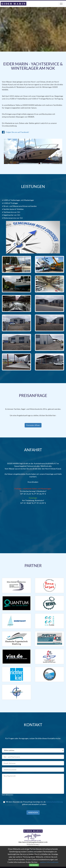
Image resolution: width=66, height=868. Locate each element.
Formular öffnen (33, 425)
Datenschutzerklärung (54, 802)
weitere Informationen (49, 862)
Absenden (33, 812)
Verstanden (34, 865)
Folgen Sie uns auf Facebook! (16, 132)
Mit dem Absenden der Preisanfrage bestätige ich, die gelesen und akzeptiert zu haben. (33, 803)
